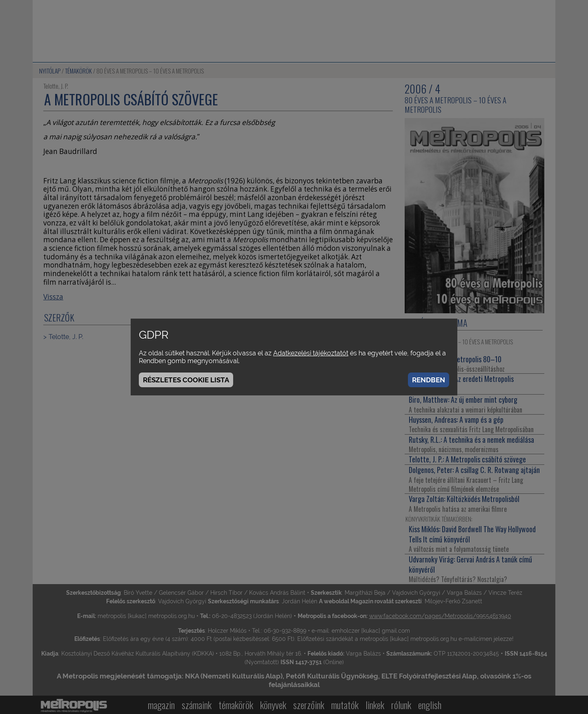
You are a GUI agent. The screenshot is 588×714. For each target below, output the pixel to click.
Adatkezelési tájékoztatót (311, 353)
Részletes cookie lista (186, 380)
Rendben (429, 380)
